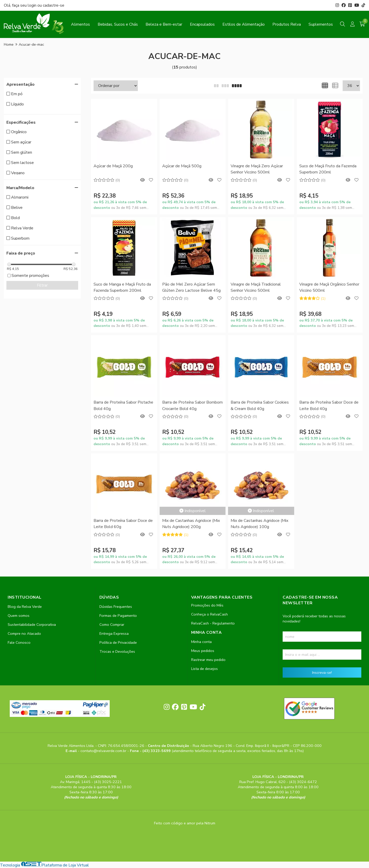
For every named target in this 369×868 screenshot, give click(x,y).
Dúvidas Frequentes (116, 607)
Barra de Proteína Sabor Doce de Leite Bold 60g (123, 524)
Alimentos (80, 24)
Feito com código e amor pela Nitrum (185, 823)
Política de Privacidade (118, 642)
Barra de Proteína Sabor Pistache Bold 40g (123, 405)
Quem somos (19, 616)
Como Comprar (112, 625)
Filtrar (42, 285)
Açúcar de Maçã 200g (113, 166)
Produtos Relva (287, 24)
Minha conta (201, 642)
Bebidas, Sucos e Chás (118, 24)
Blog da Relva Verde (25, 607)
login (33, 5)
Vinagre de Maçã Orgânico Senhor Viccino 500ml (329, 287)
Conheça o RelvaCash (209, 614)
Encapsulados (202, 24)
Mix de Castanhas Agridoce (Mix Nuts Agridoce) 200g (191, 524)
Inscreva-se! (322, 672)
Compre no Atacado (24, 633)
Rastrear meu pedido (208, 660)
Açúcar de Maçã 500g (182, 166)
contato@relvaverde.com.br (104, 751)
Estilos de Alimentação (244, 24)
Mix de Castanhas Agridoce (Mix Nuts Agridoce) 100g (259, 524)
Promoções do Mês (207, 605)
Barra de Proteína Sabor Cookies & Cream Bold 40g (260, 405)
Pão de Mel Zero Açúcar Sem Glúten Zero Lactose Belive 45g (191, 287)
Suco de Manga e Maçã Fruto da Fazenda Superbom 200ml (122, 287)
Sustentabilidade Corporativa (32, 625)
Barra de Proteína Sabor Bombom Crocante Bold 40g (192, 405)
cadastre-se (54, 5)
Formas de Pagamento (118, 616)
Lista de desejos (204, 669)
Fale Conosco (19, 642)
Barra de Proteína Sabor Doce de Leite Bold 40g (329, 405)
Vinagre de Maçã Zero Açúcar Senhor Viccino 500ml (257, 169)
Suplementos (321, 24)
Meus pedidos (203, 651)
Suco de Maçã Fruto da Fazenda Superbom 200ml (328, 169)
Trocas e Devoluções (117, 651)
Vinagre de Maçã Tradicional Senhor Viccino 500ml (256, 287)
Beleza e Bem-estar (164, 24)
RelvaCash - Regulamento (213, 623)
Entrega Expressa (114, 633)
